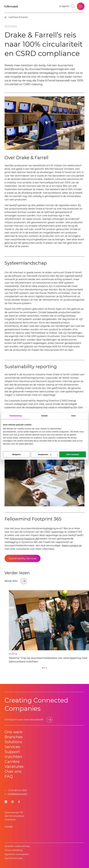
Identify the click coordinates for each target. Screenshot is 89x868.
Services (12, 747)
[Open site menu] (81, 6)
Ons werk (14, 732)
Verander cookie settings (17, 846)
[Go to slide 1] (43, 668)
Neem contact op (72, 546)
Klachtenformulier (14, 858)
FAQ (9, 776)
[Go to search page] (73, 6)
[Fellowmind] (11, 6)
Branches (14, 737)
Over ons (13, 771)
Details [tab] (45, 416)
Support (12, 752)
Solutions (13, 742)
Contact (9, 826)
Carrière (12, 762)
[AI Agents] (64, 6)
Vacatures (14, 766)
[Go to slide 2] (45, 668)
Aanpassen (45, 454)
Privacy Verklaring (14, 850)
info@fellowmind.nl (17, 794)
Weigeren (16, 454)
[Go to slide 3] (46, 668)
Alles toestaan (73, 454)
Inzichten (13, 757)
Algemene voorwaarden (17, 854)
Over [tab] (73, 416)
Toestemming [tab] (16, 416)
